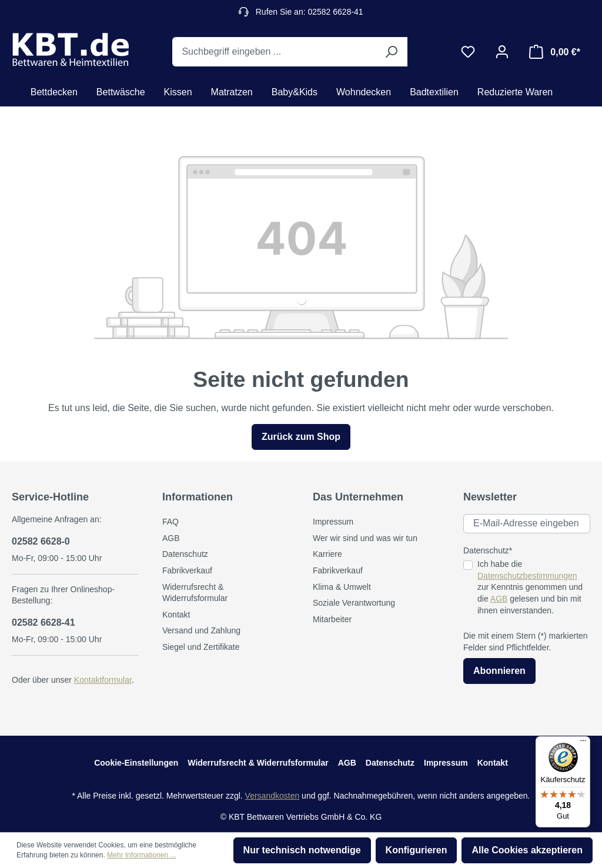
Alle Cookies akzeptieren (527, 850)
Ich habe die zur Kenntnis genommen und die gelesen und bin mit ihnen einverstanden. (530, 587)
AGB (171, 538)
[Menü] (583, 743)
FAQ (170, 522)
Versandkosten (272, 796)
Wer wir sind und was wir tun (365, 538)
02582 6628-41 (44, 622)
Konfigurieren (417, 850)
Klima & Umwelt (342, 587)
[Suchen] (391, 52)
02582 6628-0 (41, 541)
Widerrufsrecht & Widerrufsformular (258, 763)
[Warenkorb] (555, 52)
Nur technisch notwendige (302, 850)
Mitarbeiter (332, 619)
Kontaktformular (103, 680)
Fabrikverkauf (187, 570)
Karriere (327, 554)
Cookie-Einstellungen (136, 763)
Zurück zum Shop (301, 437)
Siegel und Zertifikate (201, 647)
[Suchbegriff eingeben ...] (274, 52)
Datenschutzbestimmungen (527, 576)
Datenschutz (185, 554)
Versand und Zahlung (201, 630)
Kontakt (176, 615)
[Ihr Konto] (502, 52)
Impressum (333, 522)
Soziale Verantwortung (354, 603)
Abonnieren (499, 671)
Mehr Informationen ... (141, 855)
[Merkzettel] (468, 52)
